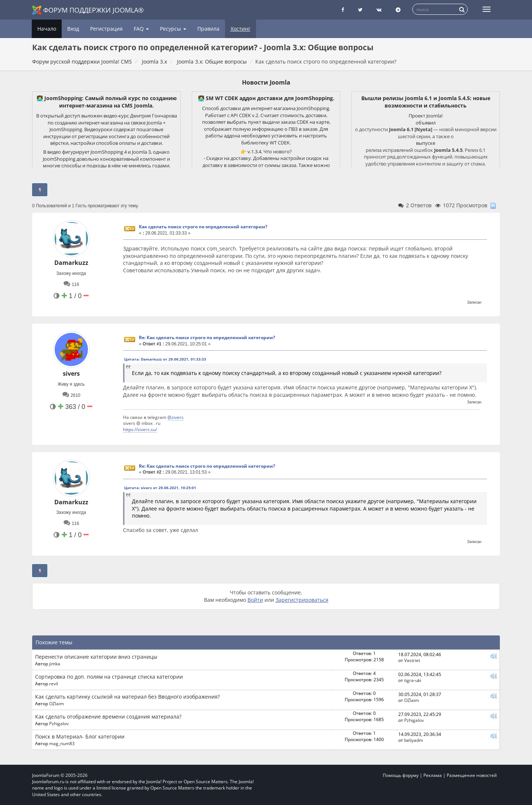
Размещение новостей (472, 775)
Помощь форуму (401, 775)
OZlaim (57, 703)
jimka (55, 664)
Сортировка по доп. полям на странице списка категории (109, 677)
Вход (73, 29)
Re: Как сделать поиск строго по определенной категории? (207, 337)
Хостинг (241, 29)
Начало (47, 29)
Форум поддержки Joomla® (88, 10)
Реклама (433, 775)
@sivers (175, 417)
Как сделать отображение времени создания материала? (108, 717)
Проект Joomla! (426, 116)
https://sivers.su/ (140, 429)
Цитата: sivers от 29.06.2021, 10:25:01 (160, 488)
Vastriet (412, 660)
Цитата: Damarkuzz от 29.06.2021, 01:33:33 (165, 359)
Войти (255, 600)
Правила (208, 29)
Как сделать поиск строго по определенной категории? (203, 227)
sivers (71, 373)
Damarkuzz (71, 263)
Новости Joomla (266, 82)
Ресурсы (173, 29)
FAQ (141, 29)
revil (54, 683)
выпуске (426, 143)
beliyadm (414, 740)
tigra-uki (413, 680)
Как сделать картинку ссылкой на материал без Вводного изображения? (127, 697)
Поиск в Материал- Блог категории (80, 736)
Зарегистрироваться (302, 600)
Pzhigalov (59, 723)
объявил (426, 123)
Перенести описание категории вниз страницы (96, 657)
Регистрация (106, 29)
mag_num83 (62, 743)
